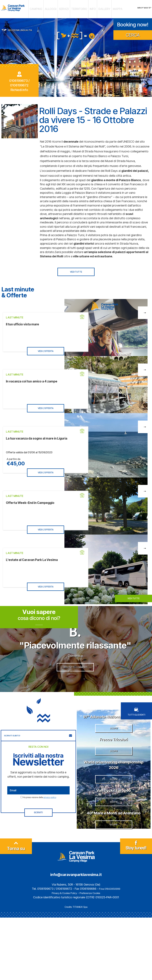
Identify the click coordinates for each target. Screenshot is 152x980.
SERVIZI (67, 8)
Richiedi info (19, 88)
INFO (89, 8)
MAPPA (108, 8)
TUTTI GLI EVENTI (136, 723)
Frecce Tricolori (114, 763)
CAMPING (46, 8)
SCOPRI (114, 753)
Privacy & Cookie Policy (62, 955)
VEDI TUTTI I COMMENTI (75, 682)
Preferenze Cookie (93, 955)
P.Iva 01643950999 (110, 951)
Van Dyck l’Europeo (114, 830)
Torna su (16, 910)
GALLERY (98, 8)
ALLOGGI (57, 8)
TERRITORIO (78, 8)
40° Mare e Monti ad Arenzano (114, 864)
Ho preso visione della (40, 808)
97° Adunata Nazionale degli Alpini (114, 730)
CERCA (133, 33)
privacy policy (50, 808)
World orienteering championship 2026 (114, 797)
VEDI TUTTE (76, 270)
